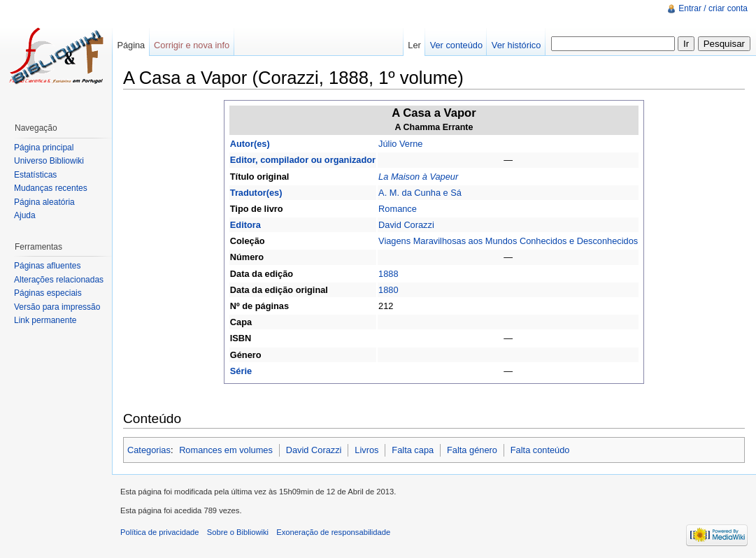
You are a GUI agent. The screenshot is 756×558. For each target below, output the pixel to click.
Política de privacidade (160, 532)
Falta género (472, 450)
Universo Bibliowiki (49, 161)
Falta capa (413, 450)
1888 (388, 274)
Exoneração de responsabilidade (333, 532)
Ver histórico (516, 45)
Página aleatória (44, 202)
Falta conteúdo (540, 450)
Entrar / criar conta (713, 8)
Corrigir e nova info (192, 45)
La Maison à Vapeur (418, 177)
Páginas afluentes (47, 266)
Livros (366, 450)
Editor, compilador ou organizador (303, 160)
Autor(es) (250, 144)
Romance (398, 209)
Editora (245, 225)
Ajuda (25, 215)
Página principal (44, 148)
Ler (414, 45)
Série (241, 371)
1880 (388, 290)
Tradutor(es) (256, 193)
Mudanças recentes (51, 188)
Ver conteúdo (456, 45)
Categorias (149, 450)
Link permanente (45, 320)
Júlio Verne (400, 144)
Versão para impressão (57, 307)
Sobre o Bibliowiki (238, 532)
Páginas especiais (48, 293)
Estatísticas (35, 175)
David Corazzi (406, 225)
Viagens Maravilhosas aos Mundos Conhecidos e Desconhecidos (508, 241)
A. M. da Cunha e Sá (420, 193)
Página (131, 45)
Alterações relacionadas (59, 280)
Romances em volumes (226, 450)
